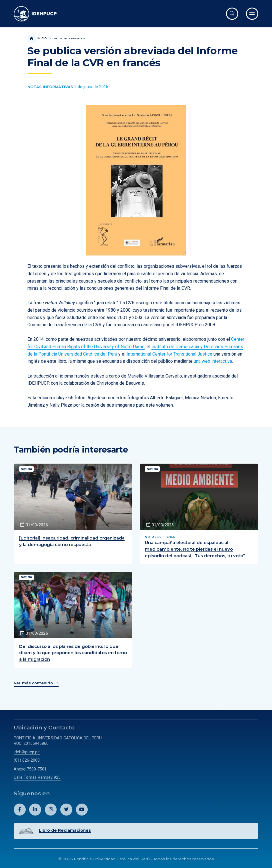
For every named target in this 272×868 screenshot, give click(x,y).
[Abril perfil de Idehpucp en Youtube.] (82, 809)
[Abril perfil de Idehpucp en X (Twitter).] (66, 809)
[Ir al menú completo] (252, 14)
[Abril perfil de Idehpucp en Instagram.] (51, 809)
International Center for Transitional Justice (169, 354)
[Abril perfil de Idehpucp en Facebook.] (20, 809)
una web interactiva (213, 361)
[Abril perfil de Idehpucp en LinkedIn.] (35, 809)
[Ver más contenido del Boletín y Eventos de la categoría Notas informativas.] (50, 87)
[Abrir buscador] (232, 14)
